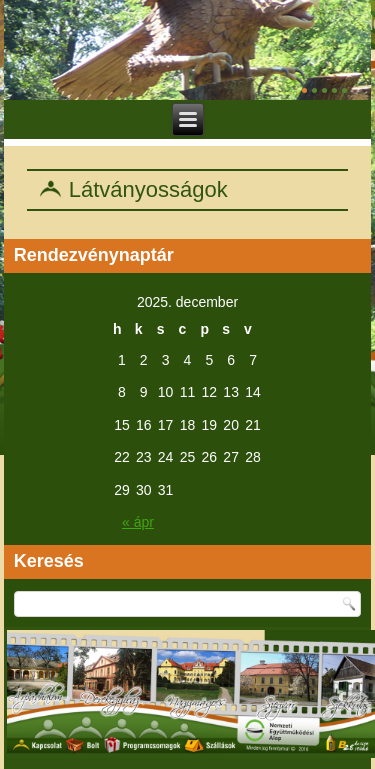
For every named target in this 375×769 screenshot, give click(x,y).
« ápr (138, 522)
